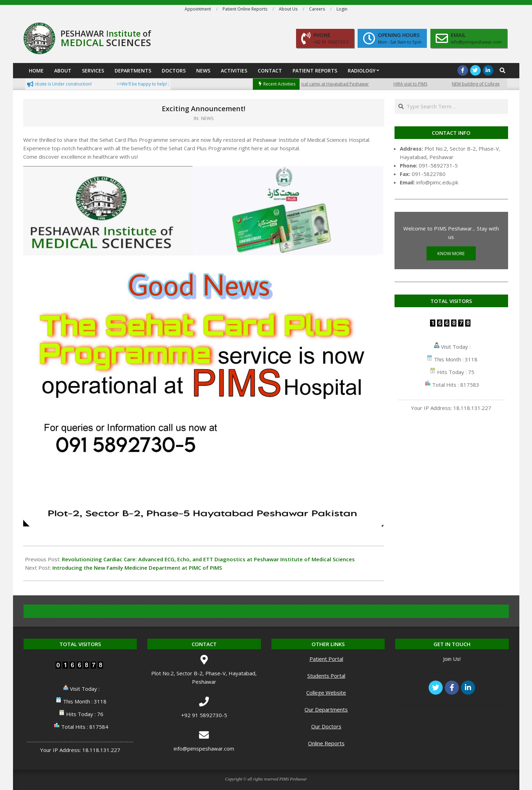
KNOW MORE (451, 253)
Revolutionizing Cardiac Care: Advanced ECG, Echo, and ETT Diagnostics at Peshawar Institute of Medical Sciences (208, 559)
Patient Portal (326, 659)
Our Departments (326, 709)
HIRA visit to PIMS (416, 84)
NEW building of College (481, 84)
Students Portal (326, 676)
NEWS (207, 118)
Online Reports (326, 743)
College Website (326, 693)
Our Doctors (326, 726)
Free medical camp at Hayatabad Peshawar (331, 84)
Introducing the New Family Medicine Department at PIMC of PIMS (137, 568)
